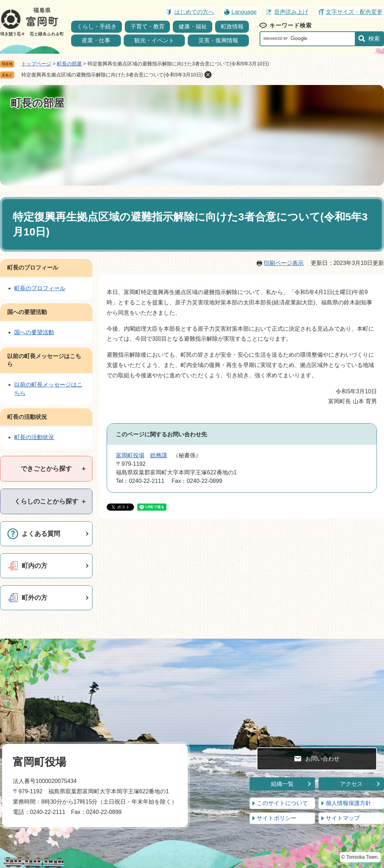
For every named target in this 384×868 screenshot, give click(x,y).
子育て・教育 (148, 26)
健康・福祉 (193, 26)
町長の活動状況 (27, 417)
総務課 (159, 455)
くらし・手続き (97, 26)
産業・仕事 (96, 40)
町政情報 (232, 26)
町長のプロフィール (33, 268)
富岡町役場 (130, 455)
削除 (208, 75)
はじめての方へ (194, 12)
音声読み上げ (291, 12)
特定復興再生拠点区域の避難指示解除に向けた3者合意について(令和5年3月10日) (112, 75)
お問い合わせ (322, 759)
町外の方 (34, 598)
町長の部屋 (69, 64)
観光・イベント (154, 40)
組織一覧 (282, 784)
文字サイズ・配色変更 (354, 12)
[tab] (46, 469)
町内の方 (34, 566)
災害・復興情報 (218, 40)
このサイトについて (282, 803)
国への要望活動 (27, 312)
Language (244, 12)
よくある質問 (41, 534)
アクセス (351, 784)
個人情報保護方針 (348, 803)
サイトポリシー (277, 818)
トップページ (36, 64)
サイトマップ (343, 818)
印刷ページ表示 (284, 263)
